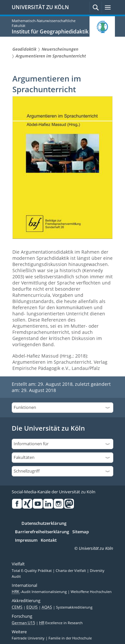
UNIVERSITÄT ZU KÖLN (40, 7)
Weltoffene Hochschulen (91, 592)
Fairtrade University (29, 638)
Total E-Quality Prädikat (32, 571)
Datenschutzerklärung (44, 524)
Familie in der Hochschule (70, 638)
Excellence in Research (61, 623)
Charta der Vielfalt (71, 571)
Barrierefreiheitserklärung (42, 532)
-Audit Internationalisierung (40, 592)
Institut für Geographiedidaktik (50, 32)
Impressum (26, 540)
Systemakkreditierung (74, 607)
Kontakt (49, 540)
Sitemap (81, 532)
